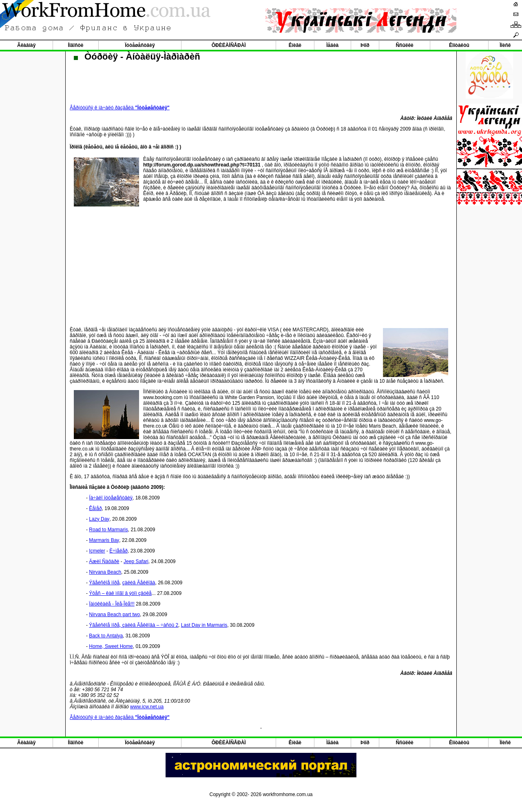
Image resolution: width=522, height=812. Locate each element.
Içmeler (97, 551)
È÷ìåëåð (118, 551)
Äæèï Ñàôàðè (104, 561)
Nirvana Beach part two (114, 615)
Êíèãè (295, 45)
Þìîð (365, 45)
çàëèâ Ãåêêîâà (139, 583)
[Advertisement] (261, 265)
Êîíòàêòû (459, 45)
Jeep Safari (136, 561)
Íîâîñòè (75, 45)
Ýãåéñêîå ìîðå (104, 583)
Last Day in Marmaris (204, 625)
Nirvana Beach (105, 572)
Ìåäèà (332, 45)
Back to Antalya (106, 636)
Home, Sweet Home (111, 646)
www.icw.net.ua (147, 707)
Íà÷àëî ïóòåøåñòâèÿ (111, 498)
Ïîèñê (505, 45)
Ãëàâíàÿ (26, 45)
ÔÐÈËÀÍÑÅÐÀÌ (229, 45)
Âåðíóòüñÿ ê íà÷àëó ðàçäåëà (120, 108)
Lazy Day (99, 519)
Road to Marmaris (108, 530)
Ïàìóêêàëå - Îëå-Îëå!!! (112, 604)
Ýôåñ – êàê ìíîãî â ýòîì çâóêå (120, 593)
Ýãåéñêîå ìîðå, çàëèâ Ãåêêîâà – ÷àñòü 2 (134, 625)
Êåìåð (95, 508)
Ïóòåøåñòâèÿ (140, 45)
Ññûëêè (404, 45)
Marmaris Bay (104, 540)
